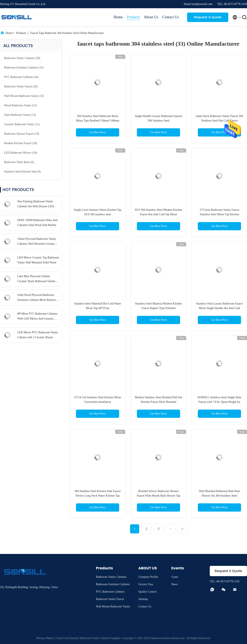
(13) (20, 115)
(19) (22, 134)
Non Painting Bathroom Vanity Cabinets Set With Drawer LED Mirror (36, 204)
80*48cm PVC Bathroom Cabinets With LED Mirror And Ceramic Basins (37, 317)
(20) (21, 153)
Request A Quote (208, 17)
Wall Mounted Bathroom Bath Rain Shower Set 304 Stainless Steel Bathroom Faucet (219, 496)
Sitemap (143, 599)
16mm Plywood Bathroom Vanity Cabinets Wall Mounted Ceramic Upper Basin (37, 242)
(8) (22, 172)
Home (118, 17)
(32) (24, 96)
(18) (21, 143)
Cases (175, 577)
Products (133, 17)
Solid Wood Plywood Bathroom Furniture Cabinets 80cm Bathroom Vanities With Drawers (38, 298)
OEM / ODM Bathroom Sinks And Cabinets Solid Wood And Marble (37, 223)
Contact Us (171, 17)
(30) (22, 58)
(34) (21, 77)
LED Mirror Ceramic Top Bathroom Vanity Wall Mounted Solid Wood (38, 260)
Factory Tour (146, 584)
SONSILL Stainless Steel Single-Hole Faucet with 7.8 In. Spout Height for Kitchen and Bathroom (220, 402)
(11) (22, 124)
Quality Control (147, 592)
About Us (151, 17)
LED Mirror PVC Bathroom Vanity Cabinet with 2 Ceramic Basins (38, 335)
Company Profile (148, 577)
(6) (19, 162)
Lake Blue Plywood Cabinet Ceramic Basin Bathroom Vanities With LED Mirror (37, 279)
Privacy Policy (45, 638)
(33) (24, 68)
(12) (20, 105)
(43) (21, 86)
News (175, 584)
